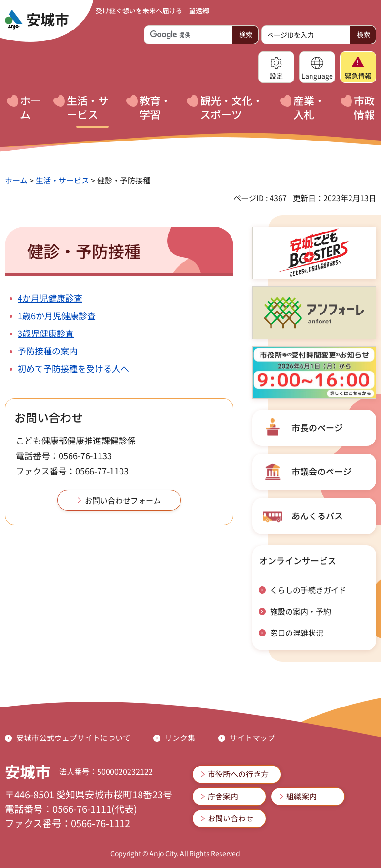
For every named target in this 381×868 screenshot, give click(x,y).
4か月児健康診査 (50, 298)
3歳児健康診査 (46, 333)
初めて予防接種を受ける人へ (73, 368)
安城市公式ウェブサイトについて (73, 737)
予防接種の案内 (48, 351)
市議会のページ (321, 471)
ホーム (16, 180)
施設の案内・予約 (301, 611)
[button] (276, 67)
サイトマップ (252, 737)
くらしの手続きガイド (308, 590)
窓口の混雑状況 (297, 633)
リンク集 (180, 737)
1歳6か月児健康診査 (57, 315)
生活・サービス (62, 180)
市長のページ (317, 427)
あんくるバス (317, 515)
